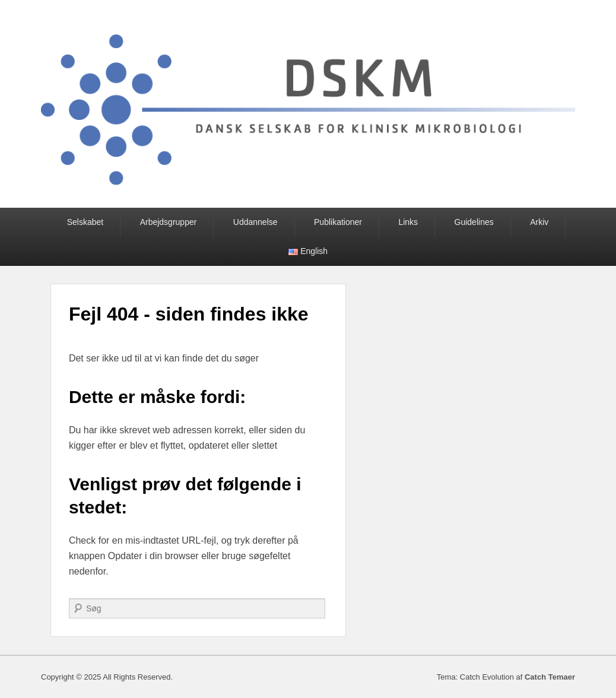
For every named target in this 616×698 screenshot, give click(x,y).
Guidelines (474, 222)
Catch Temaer (550, 677)
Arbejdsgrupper (169, 222)
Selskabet (85, 222)
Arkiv (539, 222)
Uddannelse (255, 222)
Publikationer (338, 222)
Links (408, 222)
